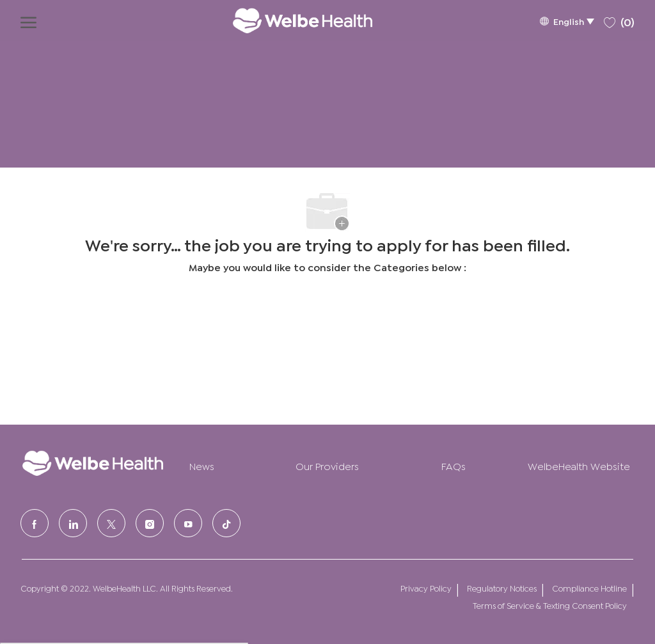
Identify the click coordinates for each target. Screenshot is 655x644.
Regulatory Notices (502, 588)
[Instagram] (150, 523)
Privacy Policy (426, 588)
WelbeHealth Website (579, 465)
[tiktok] (226, 523)
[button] (567, 21)
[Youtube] (188, 523)
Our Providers (327, 465)
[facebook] (35, 523)
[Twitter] (111, 523)
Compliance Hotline (589, 588)
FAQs (454, 465)
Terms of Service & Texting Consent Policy (550, 605)
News (202, 465)
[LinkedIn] (73, 523)
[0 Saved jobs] (619, 20)
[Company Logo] (290, 20)
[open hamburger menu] (28, 20)
